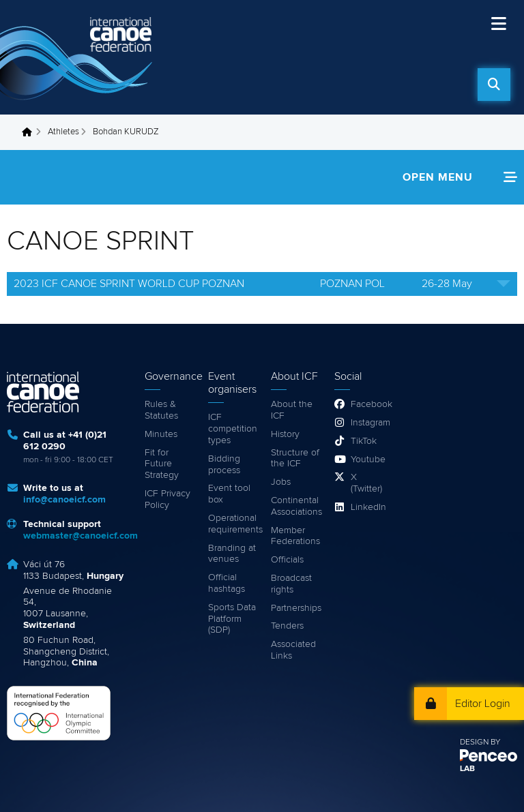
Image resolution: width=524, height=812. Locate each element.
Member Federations (295, 536)
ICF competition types (233, 429)
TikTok (364, 441)
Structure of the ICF (295, 458)
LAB (467, 769)
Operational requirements (233, 524)
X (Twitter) (366, 483)
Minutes (161, 434)
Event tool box (229, 494)
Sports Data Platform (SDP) (232, 619)
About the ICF (292, 410)
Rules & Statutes (161, 410)
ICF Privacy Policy (168, 499)
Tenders (287, 626)
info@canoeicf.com (64, 500)
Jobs (281, 482)
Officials (287, 560)
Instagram (367, 423)
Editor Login (483, 704)
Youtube (367, 460)
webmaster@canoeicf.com (81, 536)
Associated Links (293, 650)
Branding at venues (232, 554)
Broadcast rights (291, 584)
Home (31, 132)
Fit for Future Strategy (162, 464)
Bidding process (224, 465)
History (285, 434)
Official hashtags (227, 583)
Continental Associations (296, 506)
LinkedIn (367, 507)
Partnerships (296, 608)
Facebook (367, 404)
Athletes (63, 132)
